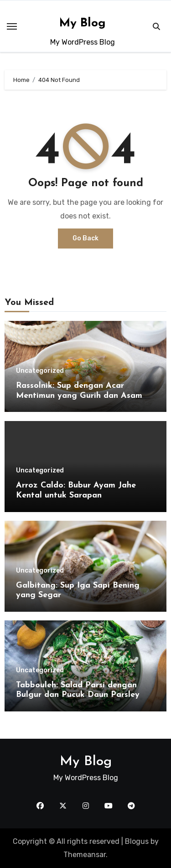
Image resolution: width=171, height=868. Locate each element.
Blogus (137, 841)
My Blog (83, 23)
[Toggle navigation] (12, 26)
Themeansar (85, 855)
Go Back (85, 238)
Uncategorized (40, 371)
